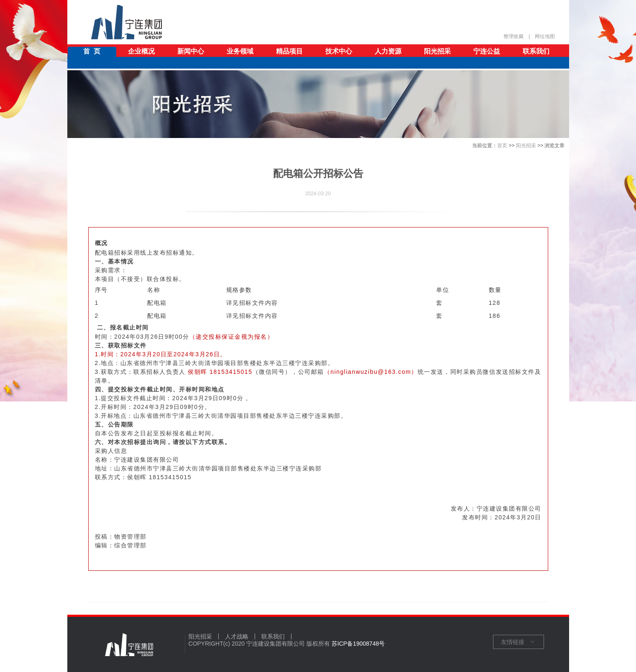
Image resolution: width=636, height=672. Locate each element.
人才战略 (237, 636)
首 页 (92, 51)
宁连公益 (487, 51)
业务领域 (240, 51)
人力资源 (388, 51)
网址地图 (545, 36)
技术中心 (339, 51)
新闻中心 (191, 51)
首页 (502, 146)
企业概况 (141, 51)
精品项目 (289, 51)
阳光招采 (437, 51)
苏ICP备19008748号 (358, 644)
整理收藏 (513, 36)
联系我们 (536, 51)
